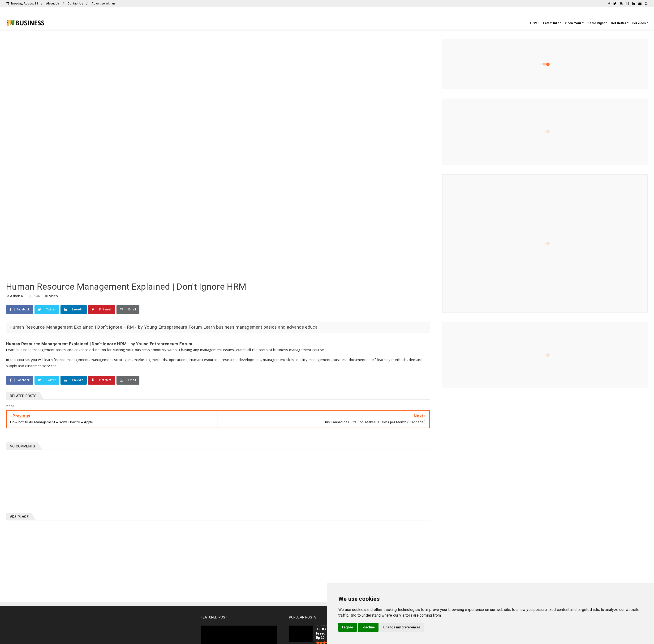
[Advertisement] (113, 558)
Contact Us (75, 3)
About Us (53, 3)
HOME (535, 23)
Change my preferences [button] (402, 627)
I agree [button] (348, 627)
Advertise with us (103, 3)
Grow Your (573, 23)
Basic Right (596, 23)
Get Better (619, 23)
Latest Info (551, 23)
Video (54, 296)
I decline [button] (368, 627)
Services (639, 23)
